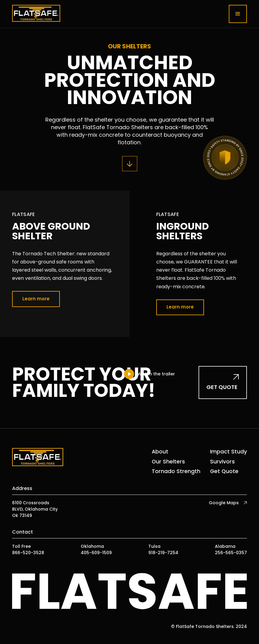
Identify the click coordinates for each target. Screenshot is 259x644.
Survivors (222, 462)
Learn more (36, 299)
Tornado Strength (176, 471)
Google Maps (224, 503)
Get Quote (224, 471)
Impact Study (228, 452)
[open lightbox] (149, 374)
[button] (238, 14)
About (160, 452)
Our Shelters (168, 462)
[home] (36, 14)
